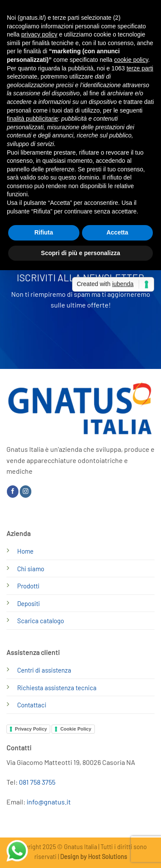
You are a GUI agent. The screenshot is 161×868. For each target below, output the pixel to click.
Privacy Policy (31, 729)
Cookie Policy (76, 729)
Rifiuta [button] (44, 232)
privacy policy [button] (39, 34)
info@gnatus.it (49, 802)
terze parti (140, 68)
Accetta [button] (117, 232)
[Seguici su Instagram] (26, 491)
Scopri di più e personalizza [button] (80, 253)
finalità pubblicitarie (32, 119)
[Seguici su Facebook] (13, 491)
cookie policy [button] (131, 60)
